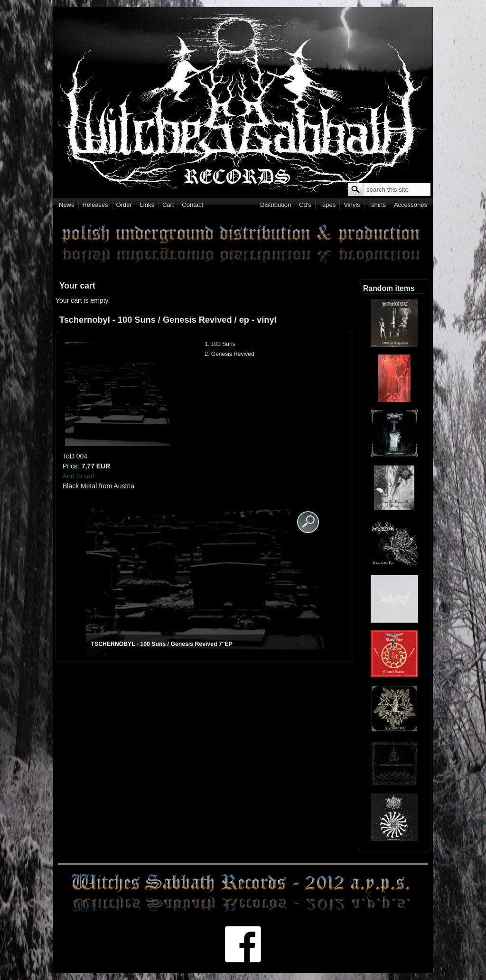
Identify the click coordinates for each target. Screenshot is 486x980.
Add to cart (79, 476)
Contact (192, 205)
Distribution (276, 205)
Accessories (411, 205)
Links (147, 205)
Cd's (305, 205)
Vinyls (352, 205)
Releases (95, 205)
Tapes (328, 205)
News (67, 205)
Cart (168, 205)
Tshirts (377, 205)
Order (124, 205)
